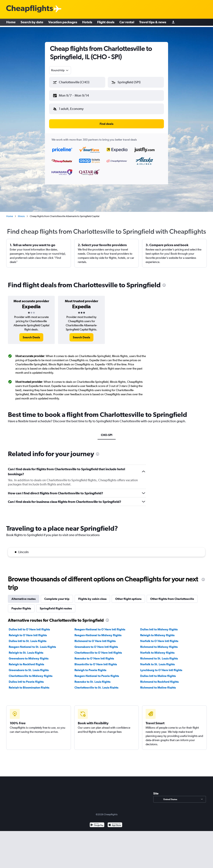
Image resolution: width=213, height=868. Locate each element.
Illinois (21, 216)
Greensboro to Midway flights (29, 658)
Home (11, 23)
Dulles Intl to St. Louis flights (28, 641)
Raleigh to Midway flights (157, 635)
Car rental (127, 23)
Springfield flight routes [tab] (56, 608)
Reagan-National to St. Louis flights (32, 647)
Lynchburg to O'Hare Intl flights (161, 670)
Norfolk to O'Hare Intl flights (159, 641)
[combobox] (60, 70)
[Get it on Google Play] (97, 825)
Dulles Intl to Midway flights (159, 629)
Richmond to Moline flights (158, 688)
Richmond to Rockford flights (159, 682)
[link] (31, 337)
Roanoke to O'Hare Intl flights (94, 658)
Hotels (87, 23)
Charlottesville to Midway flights (31, 676)
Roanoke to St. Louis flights (92, 682)
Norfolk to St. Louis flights (157, 664)
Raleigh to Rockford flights (26, 664)
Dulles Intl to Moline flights (158, 676)
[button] (77, 82)
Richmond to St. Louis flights (159, 658)
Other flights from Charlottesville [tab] (172, 599)
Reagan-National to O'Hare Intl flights (100, 629)
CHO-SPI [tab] (107, 435)
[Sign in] (173, 23)
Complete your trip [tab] (57, 599)
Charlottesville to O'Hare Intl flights (98, 653)
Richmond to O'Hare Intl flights (95, 641)
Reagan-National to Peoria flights (97, 676)
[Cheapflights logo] (30, 9)
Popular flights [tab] (21, 608)
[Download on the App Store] (115, 825)
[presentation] (164, 285)
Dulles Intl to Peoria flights (26, 682)
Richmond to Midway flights (159, 647)
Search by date (32, 23)
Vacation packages (63, 23)
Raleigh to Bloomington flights (29, 688)
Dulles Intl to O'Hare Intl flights (29, 629)
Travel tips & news (153, 23)
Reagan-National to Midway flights (98, 635)
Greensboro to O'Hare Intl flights (96, 647)
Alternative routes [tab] (24, 599)
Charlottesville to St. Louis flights (96, 688)
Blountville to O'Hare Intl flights (96, 664)
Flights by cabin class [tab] (92, 599)
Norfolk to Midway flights (157, 653)
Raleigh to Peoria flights (90, 670)
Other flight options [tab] (128, 599)
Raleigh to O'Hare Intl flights (28, 635)
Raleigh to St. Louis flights (26, 653)
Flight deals (106, 23)
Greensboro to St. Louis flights (29, 670)
